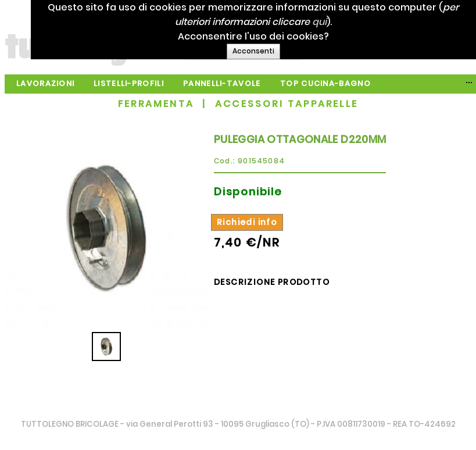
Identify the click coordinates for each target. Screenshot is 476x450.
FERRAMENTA (156, 104)
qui (331, 22)
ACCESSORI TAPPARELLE (287, 104)
